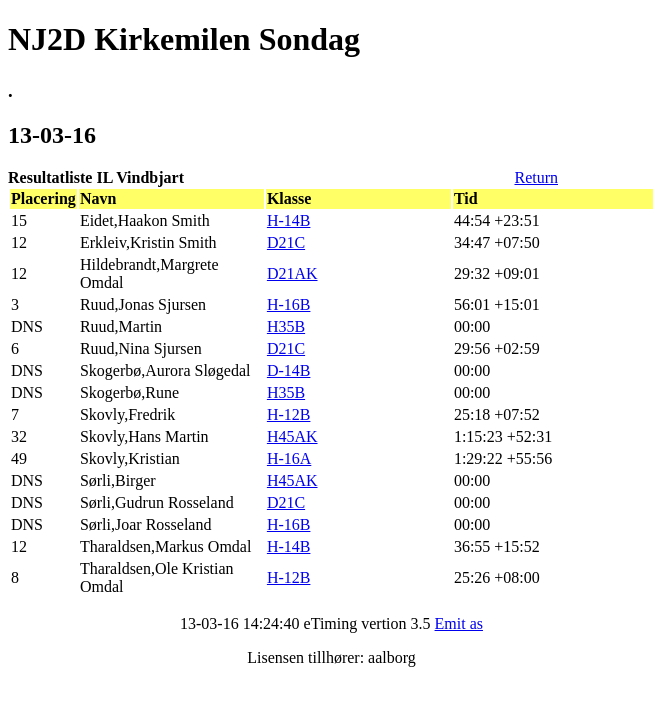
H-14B (289, 220)
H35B (286, 326)
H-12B (289, 414)
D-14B (289, 370)
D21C (286, 242)
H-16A (289, 458)
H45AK (292, 436)
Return (536, 177)
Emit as (459, 623)
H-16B (289, 304)
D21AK (292, 273)
